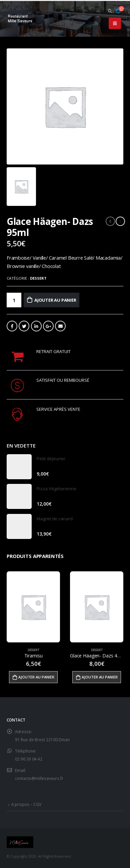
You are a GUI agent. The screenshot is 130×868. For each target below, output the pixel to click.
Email (60, 326)
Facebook (12, 326)
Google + (48, 326)
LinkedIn (36, 326)
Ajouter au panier (55, 300)
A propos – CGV (26, 804)
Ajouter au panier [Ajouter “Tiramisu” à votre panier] (36, 677)
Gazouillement (24, 326)
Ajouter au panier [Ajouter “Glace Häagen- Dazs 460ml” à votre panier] (100, 677)
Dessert (38, 278)
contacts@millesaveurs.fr (39, 778)
